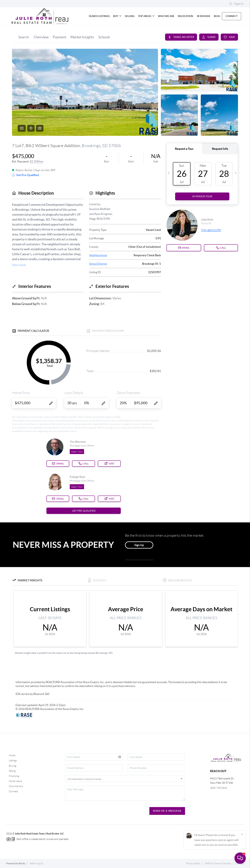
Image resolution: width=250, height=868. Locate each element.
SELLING (130, 16)
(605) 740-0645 (219, 788)
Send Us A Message (167, 811)
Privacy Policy (193, 863)
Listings (13, 760)
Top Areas (146, 16)
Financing (14, 776)
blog (217, 16)
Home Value (15, 781)
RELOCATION (186, 16)
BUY (117, 16)
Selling (12, 771)
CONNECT (232, 16)
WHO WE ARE (166, 16)
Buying (13, 766)
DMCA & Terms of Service (218, 863)
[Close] (242, 834)
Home (12, 755)
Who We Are (16, 786)
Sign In (236, 4)
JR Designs (203, 16)
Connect (13, 791)
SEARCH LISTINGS (99, 16)
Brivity (22, 863)
